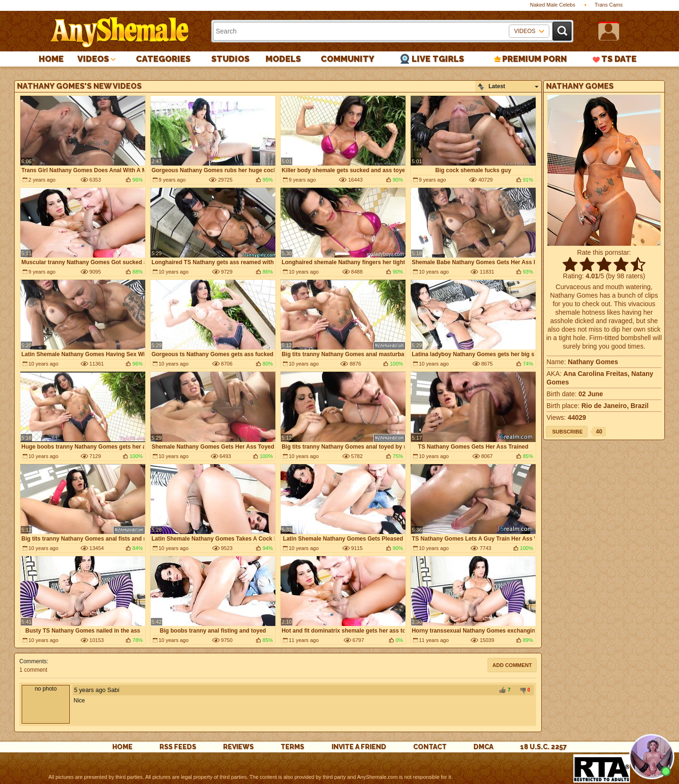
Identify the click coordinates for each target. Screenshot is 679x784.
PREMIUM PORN (534, 59)
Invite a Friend (359, 747)
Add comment (512, 665)
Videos (93, 59)
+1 (502, 691)
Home (51, 59)
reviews (238, 747)
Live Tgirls (438, 59)
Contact (430, 747)
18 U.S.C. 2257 (543, 747)
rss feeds (178, 747)
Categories (163, 59)
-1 (522, 691)
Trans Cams (609, 5)
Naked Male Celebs (553, 5)
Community (348, 59)
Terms (292, 747)
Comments (33, 661)
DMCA (483, 747)
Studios (230, 59)
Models (283, 59)
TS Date (619, 59)
